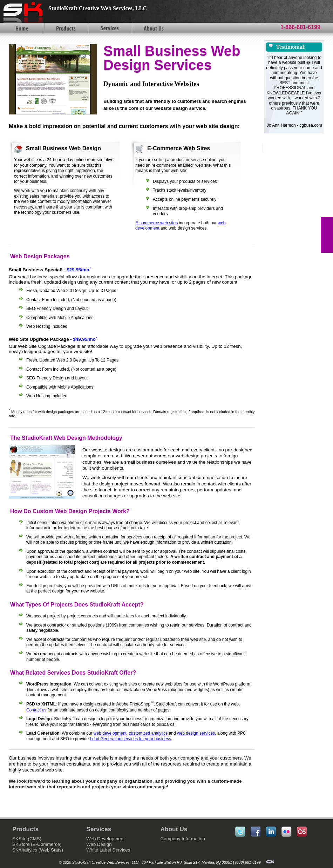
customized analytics (148, 733)
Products (66, 28)
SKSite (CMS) (27, 839)
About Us (153, 28)
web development (110, 733)
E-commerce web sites (157, 223)
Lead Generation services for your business (130, 739)
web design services (196, 733)
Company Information (182, 839)
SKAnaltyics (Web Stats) (38, 850)
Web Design (99, 844)
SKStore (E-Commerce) (37, 844)
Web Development (105, 839)
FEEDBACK (327, 235)
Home (22, 28)
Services (110, 28)
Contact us (36, 710)
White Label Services (108, 850)
